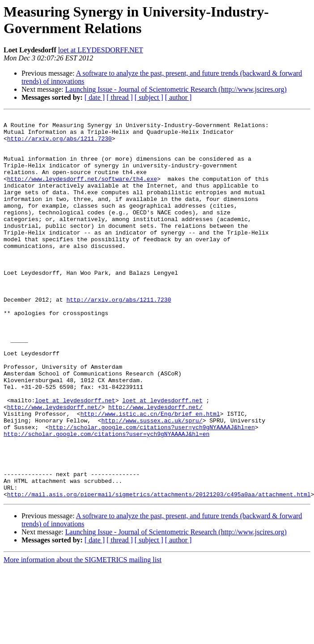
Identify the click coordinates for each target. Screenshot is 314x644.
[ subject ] (149, 97)
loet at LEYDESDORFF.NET (101, 50)
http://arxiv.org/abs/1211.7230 (59, 144)
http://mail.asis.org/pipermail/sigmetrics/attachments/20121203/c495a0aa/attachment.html (159, 571)
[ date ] (95, 97)
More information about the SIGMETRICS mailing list (83, 636)
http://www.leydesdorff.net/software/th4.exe (82, 192)
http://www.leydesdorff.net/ (54, 466)
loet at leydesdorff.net (75, 458)
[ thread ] (120, 97)
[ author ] (178, 97)
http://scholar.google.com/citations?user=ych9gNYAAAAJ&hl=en (152, 490)
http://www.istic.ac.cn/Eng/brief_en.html (150, 474)
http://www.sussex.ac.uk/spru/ (152, 482)
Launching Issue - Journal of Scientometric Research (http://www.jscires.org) (176, 89)
